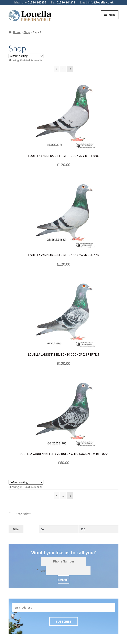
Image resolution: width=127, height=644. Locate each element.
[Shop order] (26, 56)
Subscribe (64, 621)
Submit (63, 579)
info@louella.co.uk (101, 2)
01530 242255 (37, 2)
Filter (16, 529)
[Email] (63, 608)
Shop (27, 32)
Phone (41, 570)
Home (17, 32)
